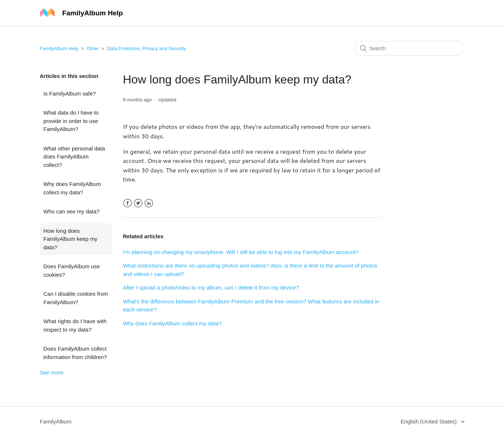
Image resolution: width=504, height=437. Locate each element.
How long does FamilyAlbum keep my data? (71, 239)
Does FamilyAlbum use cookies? (72, 270)
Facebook (128, 203)
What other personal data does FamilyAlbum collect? (74, 157)
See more (52, 372)
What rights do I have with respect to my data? (75, 325)
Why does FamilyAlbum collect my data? (72, 188)
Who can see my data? (72, 211)
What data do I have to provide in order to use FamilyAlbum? (71, 121)
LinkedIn (149, 203)
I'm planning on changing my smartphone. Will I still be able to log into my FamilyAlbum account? (241, 252)
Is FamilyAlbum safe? (70, 94)
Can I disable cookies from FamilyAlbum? (76, 298)
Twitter (138, 203)
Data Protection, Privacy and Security (146, 48)
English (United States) (429, 421)
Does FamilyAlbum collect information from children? (75, 353)
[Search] (410, 48)
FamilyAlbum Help (59, 48)
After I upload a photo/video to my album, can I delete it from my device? (211, 287)
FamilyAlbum (56, 421)
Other (93, 48)
